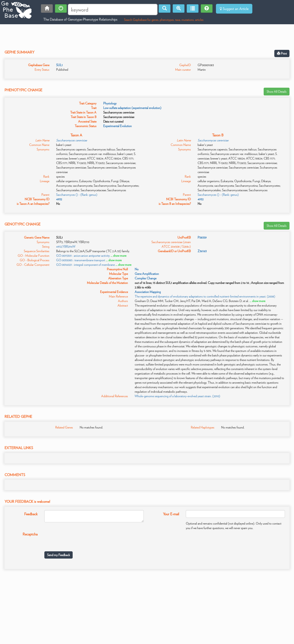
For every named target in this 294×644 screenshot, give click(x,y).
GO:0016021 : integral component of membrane (85, 265)
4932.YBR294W (66, 247)
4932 (59, 199)
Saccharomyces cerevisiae (72, 140)
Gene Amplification (147, 274)
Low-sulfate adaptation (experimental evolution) (132, 108)
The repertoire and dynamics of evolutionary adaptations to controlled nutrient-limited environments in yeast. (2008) (205, 296)
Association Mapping (148, 292)
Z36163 (202, 251)
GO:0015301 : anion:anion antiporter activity (83, 256)
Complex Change (146, 278)
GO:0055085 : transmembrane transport (81, 260)
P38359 (202, 237)
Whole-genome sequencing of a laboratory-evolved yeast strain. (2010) (177, 396)
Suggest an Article (234, 9)
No (137, 269)
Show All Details (277, 92)
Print (282, 53)
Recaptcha (30, 534)
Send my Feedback (59, 555)
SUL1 (59, 65)
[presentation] (79, 539)
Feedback (31, 514)
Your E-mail (171, 514)
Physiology (110, 103)
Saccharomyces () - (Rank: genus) (77, 195)
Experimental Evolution (117, 126)
